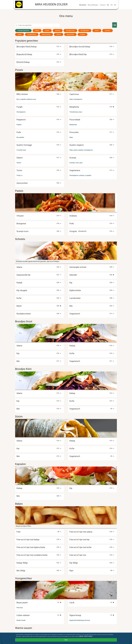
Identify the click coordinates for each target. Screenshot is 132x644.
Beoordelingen (93, 5)
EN (115, 5)
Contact (103, 5)
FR (112, 5)
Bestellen (83, 5)
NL (108, 5)
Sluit (66, 640)
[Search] (39, 25)
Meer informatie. (86, 636)
